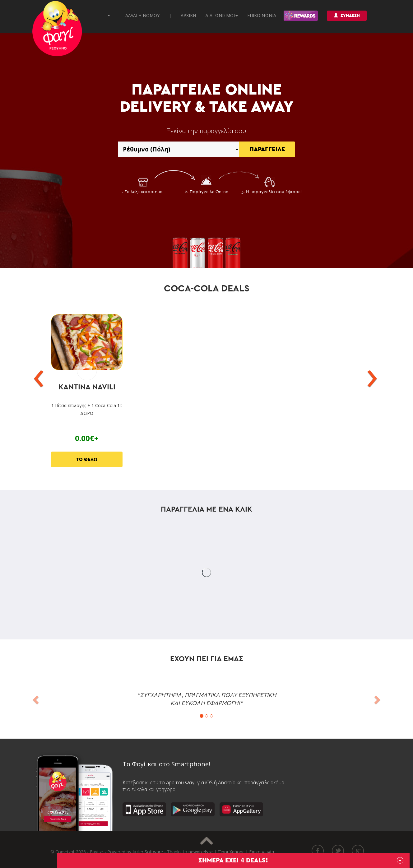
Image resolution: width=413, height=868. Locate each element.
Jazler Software (148, 852)
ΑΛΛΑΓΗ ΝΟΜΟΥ (142, 15)
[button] (35, 698)
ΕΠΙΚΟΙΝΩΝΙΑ (262, 15)
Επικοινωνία (262, 852)
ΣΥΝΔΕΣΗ (347, 15)
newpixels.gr (201, 852)
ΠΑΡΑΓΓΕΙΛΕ (267, 149)
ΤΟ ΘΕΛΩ (87, 460)
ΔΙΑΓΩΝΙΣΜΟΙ (222, 15)
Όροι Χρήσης (231, 852)
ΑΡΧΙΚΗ (188, 15)
